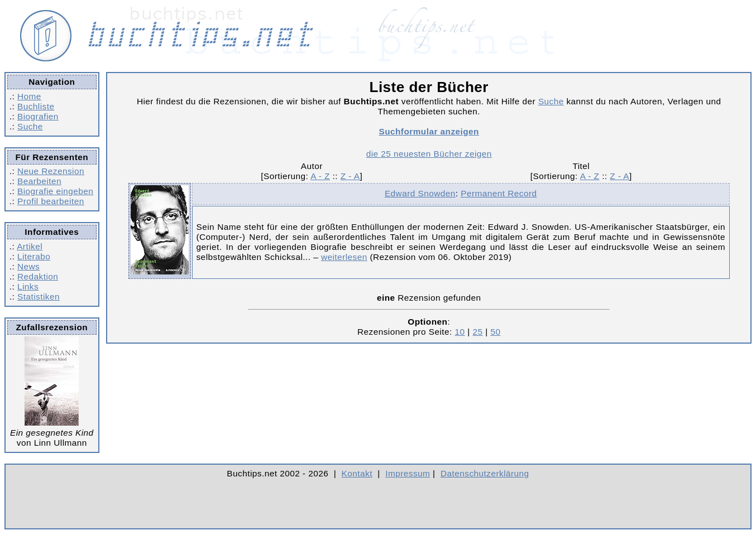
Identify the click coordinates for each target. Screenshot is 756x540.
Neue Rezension (51, 171)
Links (28, 286)
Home (29, 96)
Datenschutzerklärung (485, 473)
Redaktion (38, 276)
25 (477, 332)
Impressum (408, 473)
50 (495, 332)
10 (460, 332)
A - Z (320, 176)
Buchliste (36, 106)
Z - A (350, 176)
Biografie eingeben (55, 191)
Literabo (34, 256)
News (28, 266)
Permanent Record (499, 193)
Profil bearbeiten (51, 201)
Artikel (30, 246)
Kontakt (357, 473)
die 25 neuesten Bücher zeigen (429, 154)
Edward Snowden (420, 193)
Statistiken (39, 296)
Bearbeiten (39, 181)
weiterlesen (344, 257)
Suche (30, 126)
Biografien (38, 116)
